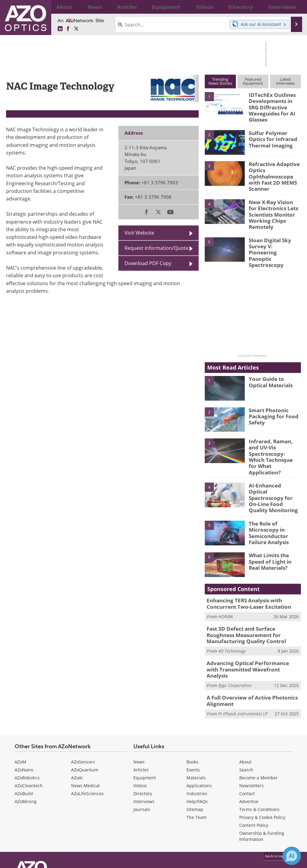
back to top (277, 802)
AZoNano (24, 716)
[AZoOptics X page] (76, 29)
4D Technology (232, 606)
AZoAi (77, 723)
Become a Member (258, 723)
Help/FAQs (197, 747)
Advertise (249, 747)
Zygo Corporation (235, 633)
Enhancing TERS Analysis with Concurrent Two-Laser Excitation (244, 562)
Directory (143, 739)
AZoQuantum (85, 716)
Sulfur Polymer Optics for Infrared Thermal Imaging (274, 135)
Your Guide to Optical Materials (274, 361)
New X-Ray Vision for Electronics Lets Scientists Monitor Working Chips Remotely (273, 203)
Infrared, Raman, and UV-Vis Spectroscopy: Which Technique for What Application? (273, 428)
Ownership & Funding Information (262, 782)
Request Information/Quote (156, 248)
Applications (199, 731)
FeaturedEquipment (253, 81)
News (139, 708)
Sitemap (195, 755)
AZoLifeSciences (87, 739)
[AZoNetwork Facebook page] (68, 29)
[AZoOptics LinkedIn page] (60, 29)
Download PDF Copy (148, 263)
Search (246, 716)
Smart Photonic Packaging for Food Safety (270, 395)
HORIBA (226, 574)
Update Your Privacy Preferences (52, 860)
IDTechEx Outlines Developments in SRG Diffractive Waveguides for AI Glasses (273, 106)
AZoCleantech (29, 731)
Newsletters (251, 731)
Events (193, 716)
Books (192, 708)
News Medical (85, 731)
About (245, 708)
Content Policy (254, 771)
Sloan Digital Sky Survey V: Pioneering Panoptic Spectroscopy (272, 234)
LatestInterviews (285, 81)
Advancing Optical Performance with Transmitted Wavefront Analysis (249, 621)
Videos (140, 731)
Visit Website (139, 233)
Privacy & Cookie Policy (262, 763)
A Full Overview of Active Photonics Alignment (247, 648)
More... (292, 7)
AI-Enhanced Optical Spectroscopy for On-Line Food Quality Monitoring (273, 460)
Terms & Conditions (259, 755)
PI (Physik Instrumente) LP (243, 659)
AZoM (20, 708)
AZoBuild (24, 739)
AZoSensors (83, 708)
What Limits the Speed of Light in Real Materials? (274, 519)
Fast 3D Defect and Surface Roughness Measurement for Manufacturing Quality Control (250, 591)
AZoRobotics (27, 723)
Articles (141, 716)
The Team (197, 763)
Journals (142, 755)
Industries (197, 739)
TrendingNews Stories (220, 81)
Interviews (144, 747)
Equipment (145, 723)
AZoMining (26, 747)
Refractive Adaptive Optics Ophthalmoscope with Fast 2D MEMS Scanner (274, 168)
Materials (196, 723)
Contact (247, 739)
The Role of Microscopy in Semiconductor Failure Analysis (267, 491)
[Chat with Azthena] (292, 856)
